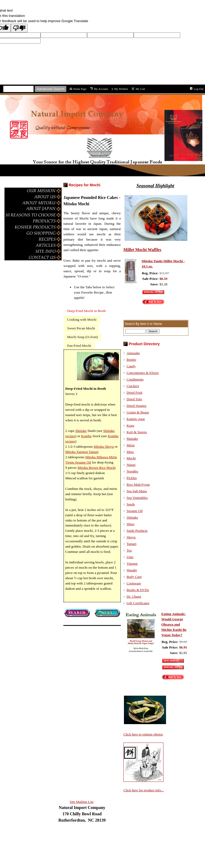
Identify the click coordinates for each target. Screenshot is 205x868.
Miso (130, 452)
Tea (129, 550)
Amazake (133, 353)
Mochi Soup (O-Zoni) (82, 337)
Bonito (131, 360)
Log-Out (199, 89)
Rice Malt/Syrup (138, 484)
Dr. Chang (134, 596)
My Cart (140, 89)
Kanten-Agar (136, 419)
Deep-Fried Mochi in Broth (86, 311)
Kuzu (130, 425)
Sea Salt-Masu (137, 491)
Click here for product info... (144, 790)
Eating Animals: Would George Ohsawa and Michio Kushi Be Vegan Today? (174, 624)
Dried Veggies (137, 406)
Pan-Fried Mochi (79, 346)
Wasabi (132, 570)
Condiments (135, 379)
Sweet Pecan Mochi (81, 328)
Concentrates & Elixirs (143, 373)
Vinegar (132, 564)
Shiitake (132, 517)
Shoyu (131, 537)
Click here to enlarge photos (143, 734)
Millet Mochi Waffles (142, 250)
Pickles (132, 478)
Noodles (132, 471)
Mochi (131, 458)
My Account (101, 89)
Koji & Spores (137, 432)
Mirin (131, 445)
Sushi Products (137, 531)
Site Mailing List (82, 802)
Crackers (133, 386)
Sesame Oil (135, 511)
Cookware (134, 583)
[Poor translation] (19, 28)
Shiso (131, 524)
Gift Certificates (138, 603)
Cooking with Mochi (82, 320)
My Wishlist (121, 89)
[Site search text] (18, 89)
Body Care (134, 577)
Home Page (80, 89)
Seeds (131, 504)
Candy (131, 366)
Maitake (132, 439)
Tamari (132, 544)
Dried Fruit (134, 392)
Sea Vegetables (137, 498)
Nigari (131, 465)
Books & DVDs (138, 590)
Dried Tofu (134, 399)
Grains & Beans (138, 412)
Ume (130, 557)
